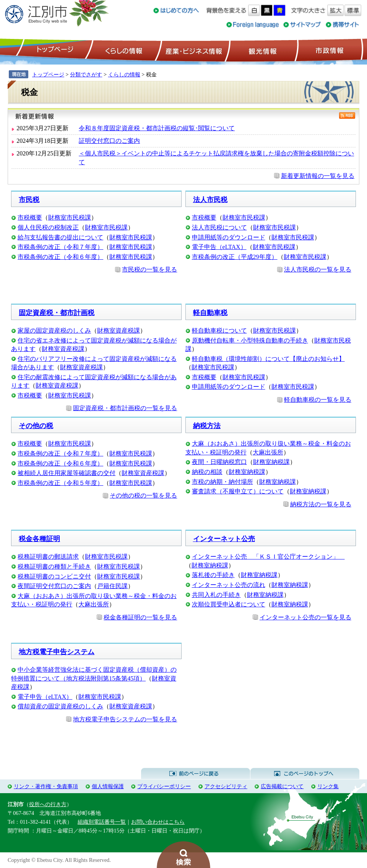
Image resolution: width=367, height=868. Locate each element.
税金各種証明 (39, 539)
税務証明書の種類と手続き (54, 567)
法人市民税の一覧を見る (318, 269)
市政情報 (329, 50)
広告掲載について (282, 786)
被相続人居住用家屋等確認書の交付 (67, 473)
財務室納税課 (271, 462)
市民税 (29, 200)
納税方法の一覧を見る (321, 504)
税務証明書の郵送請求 (48, 557)
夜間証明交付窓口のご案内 (54, 586)
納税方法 (207, 426)
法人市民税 (210, 200)
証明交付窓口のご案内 (109, 141)
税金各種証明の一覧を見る (140, 617)
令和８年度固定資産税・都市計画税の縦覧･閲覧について (157, 128)
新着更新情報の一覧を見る (318, 176)
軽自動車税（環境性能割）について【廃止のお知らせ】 (268, 359)
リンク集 (328, 786)
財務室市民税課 (70, 217)
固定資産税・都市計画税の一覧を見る (125, 408)
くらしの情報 (123, 50)
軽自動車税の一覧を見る (318, 400)
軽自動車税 (210, 313)
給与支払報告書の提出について (60, 237)
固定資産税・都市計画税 (57, 313)
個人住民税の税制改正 (48, 227)
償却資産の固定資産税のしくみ (60, 706)
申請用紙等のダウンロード (229, 237)
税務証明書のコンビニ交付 (54, 576)
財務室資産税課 (119, 331)
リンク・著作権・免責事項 (46, 786)
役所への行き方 (48, 804)
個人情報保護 (108, 786)
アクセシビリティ (226, 786)
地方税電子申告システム (57, 652)
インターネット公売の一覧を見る (305, 617)
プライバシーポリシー (164, 786)
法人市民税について (219, 227)
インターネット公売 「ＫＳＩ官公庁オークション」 (268, 557)
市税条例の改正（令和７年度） (60, 247)
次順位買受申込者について (229, 604)
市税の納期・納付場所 (222, 482)
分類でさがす (86, 74)
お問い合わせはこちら (158, 822)
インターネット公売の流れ (229, 585)
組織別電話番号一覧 (102, 822)
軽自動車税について (219, 331)
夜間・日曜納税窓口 (219, 462)
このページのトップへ (305, 774)
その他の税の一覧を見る (143, 495)
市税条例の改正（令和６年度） (60, 257)
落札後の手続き (213, 575)
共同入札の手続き (216, 595)
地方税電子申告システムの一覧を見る (125, 719)
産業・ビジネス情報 (192, 50)
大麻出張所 (268, 452)
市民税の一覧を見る (149, 269)
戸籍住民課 (112, 586)
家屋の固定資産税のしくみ (54, 331)
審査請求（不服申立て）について (238, 491)
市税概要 (30, 217)
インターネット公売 (224, 539)
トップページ (54, 50)
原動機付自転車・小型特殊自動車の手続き (250, 340)
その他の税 (36, 426)
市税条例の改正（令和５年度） (60, 483)
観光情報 (262, 50)
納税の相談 (207, 472)
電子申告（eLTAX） (219, 247)
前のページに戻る (196, 774)
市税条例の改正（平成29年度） (235, 257)
